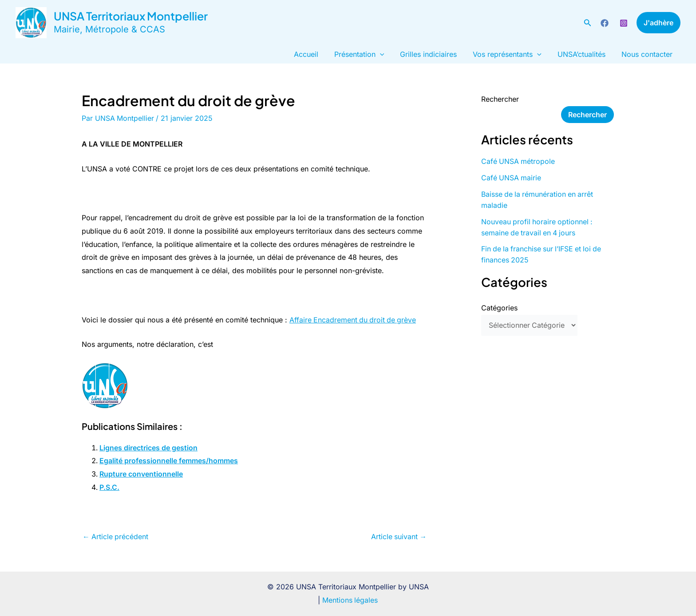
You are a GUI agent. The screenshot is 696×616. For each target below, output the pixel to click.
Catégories (499, 305)
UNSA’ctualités (584, 54)
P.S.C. (109, 487)
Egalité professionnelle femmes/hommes (169, 461)
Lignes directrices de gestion (148, 448)
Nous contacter (648, 54)
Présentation (367, 54)
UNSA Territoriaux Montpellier (131, 16)
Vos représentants (512, 54)
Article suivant (398, 537)
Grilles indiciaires (435, 54)
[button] (588, 23)
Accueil (316, 54)
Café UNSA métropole (518, 161)
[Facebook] (605, 23)
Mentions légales (350, 600)
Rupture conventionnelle (141, 474)
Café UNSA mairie (512, 177)
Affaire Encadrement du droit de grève (354, 320)
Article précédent (116, 537)
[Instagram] (624, 23)
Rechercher (500, 99)
